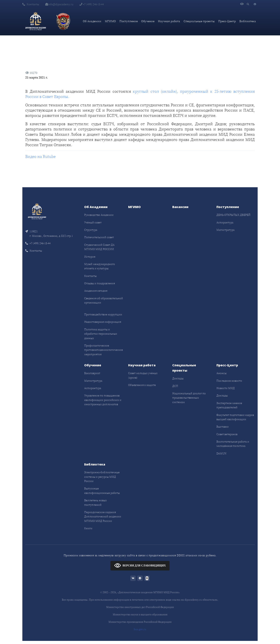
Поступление (129, 21)
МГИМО (110, 21)
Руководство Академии (99, 215)
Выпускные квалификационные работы (102, 491)
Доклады (178, 378)
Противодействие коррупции (103, 314)
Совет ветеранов (227, 434)
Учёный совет (93, 222)
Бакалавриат (92, 373)
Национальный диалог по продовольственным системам (189, 398)
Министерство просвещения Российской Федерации (140, 622)
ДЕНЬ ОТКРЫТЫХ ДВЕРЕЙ (233, 215)
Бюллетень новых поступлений (95, 502)
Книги (88, 528)
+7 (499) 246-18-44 (92, 4)
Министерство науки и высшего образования (140, 615)
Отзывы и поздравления (100, 283)
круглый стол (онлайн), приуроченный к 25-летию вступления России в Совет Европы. (140, 94)
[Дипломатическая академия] (36, 21)
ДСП (175, 386)
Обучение (148, 21)
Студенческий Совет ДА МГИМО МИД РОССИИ (99, 247)
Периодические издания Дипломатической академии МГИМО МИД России (103, 517)
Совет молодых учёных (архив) (143, 375)
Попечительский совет (99, 237)
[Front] (37, 211)
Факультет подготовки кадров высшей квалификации (235, 417)
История (90, 257)
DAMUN (221, 453)
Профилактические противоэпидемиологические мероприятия (104, 350)
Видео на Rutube (40, 157)
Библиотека (248, 21)
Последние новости (229, 381)
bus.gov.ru (140, 629)
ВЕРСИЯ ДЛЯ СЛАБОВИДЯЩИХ (140, 565)
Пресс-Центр (227, 21)
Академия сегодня (96, 291)
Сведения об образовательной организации (104, 300)
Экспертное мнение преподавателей (229, 405)
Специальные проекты (199, 21)
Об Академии (92, 21)
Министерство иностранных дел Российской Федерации (140, 607)
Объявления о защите (142, 385)
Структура (91, 230)
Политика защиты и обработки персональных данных (101, 334)
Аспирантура (225, 222)
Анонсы (221, 373)
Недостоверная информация (103, 322)
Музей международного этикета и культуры (100, 266)
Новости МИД (226, 388)
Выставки (223, 427)
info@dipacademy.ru (59, 4)
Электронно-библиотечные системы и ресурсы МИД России (102, 477)
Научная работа (169, 21)
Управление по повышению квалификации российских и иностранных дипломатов (103, 400)
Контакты (31, 4)
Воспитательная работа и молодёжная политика (233, 444)
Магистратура (225, 230)
